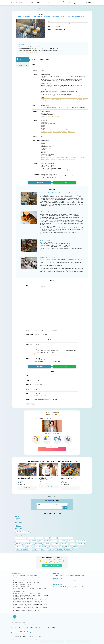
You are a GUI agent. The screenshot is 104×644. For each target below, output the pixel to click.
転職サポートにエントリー (52, 448)
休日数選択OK (24, 610)
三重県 (28, 579)
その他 (83, 575)
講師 (76, 575)
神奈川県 (21, 577)
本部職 (79, 575)
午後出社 (28, 597)
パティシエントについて (16, 636)
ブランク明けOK (24, 607)
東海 (14, 579)
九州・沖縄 (15, 588)
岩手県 (30, 581)
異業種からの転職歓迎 (22, 606)
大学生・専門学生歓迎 (16, 607)
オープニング (28, 594)
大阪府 (17, 575)
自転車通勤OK (45, 603)
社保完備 (32, 600)
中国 (14, 585)
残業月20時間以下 (16, 597)
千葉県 (25, 577)
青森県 (27, 581)
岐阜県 (24, 579)
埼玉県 (29, 577)
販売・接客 (67, 575)
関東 (14, 577)
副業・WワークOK (38, 606)
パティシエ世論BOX (51, 628)
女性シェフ (44, 594)
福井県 (30, 583)
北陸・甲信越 (15, 583)
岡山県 (21, 585)
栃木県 (36, 577)
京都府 (28, 575)
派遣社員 (70, 581)
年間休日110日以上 (29, 609)
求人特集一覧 (31, 625)
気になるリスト (40, 3)
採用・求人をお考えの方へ (21, 631)
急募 (25, 604)
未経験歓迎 (29, 604)
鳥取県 (28, 585)
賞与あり (14, 601)
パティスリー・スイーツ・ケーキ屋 (59, 586)
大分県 (33, 588)
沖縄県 (45, 588)
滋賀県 (24, 575)
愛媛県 (17, 586)
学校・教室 (80, 588)
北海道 (20, 581)
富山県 (23, 583)
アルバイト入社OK (38, 607)
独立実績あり (15, 595)
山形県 (38, 581)
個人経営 (33, 594)
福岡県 (19, 588)
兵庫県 (21, 575)
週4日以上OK (15, 600)
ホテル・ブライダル (68, 586)
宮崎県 (37, 588)
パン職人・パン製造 (61, 575)
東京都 (17, 577)
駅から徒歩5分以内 (21, 594)
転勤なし (29, 603)
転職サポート (50, 3)
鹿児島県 (41, 588)
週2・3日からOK (29, 598)
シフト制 (44, 597)
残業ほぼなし (33, 597)
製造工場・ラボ (70, 588)
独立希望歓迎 (15, 606)
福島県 (41, 581)
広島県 (17, 585)
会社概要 (25, 636)
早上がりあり (39, 597)
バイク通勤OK (39, 603)
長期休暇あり (30, 610)
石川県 (27, 583)
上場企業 (27, 595)
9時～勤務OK (27, 600)
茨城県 (32, 577)
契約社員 (58, 581)
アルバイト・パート (64, 581)
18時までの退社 (23, 597)
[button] (15, 29)
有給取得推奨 (40, 609)
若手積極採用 (40, 604)
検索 (65, 508)
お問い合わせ (39, 636)
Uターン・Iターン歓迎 (31, 606)
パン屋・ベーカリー (64, 588)
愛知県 (17, 579)
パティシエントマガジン (23, 628)
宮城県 (23, 581)
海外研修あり (15, 604)
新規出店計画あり (38, 594)
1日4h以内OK (21, 600)
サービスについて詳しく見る (53, 453)
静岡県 (21, 579)
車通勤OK (33, 603)
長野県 (38, 583)
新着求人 (32, 3)
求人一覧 (17, 8)
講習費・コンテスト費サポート (39, 601)
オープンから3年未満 (33, 595)
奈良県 (32, 575)
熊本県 (30, 588)
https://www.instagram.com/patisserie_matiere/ (46, 399)
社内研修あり (21, 604)
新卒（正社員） (75, 581)
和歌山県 (35, 575)
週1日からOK (23, 598)
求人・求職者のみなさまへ (33, 639)
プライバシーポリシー (21, 639)
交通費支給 (24, 601)
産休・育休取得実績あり (17, 610)
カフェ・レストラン (56, 588)
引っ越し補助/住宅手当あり (39, 600)
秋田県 (34, 581)
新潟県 (20, 583)
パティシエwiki (42, 628)
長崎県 (26, 588)
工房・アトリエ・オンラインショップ (78, 586)
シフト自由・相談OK (16, 598)
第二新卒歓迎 (35, 604)
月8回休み (15, 609)
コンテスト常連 (21, 595)
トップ (14, 8)
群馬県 (39, 577)
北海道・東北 (15, 581)
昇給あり (47, 600)
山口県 (32, 585)
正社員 (54, 581)
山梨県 (34, 583)
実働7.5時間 (45, 595)
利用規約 (13, 639)
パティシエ (55, 575)
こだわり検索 (24, 625)
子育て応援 (15, 594)
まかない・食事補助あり (23, 603)
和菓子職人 (72, 575)
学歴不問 (45, 604)
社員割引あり (15, 603)
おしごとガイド (34, 628)
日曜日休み (35, 609)
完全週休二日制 (36, 610)
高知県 (28, 586)
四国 (14, 586)
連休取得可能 (45, 607)
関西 (14, 575)
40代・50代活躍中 (31, 607)
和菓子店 (76, 588)
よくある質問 (31, 636)
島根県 (24, 585)
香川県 (21, 586)
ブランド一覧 (39, 625)
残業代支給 (19, 601)
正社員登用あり (30, 601)
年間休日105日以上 (21, 609)
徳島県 (24, 586)
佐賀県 (23, 588)
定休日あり (39, 595)
